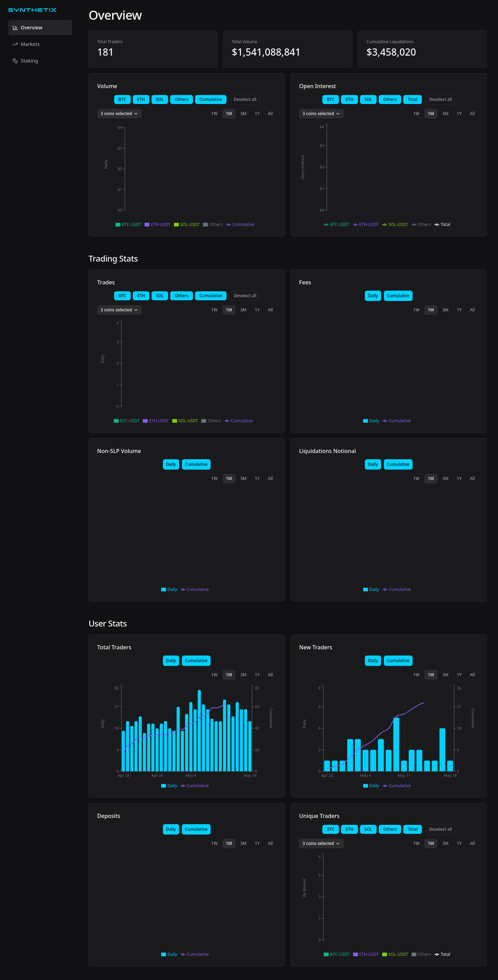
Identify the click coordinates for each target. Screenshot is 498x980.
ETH (141, 99)
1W (214, 114)
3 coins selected (119, 114)
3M (243, 114)
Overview (27, 27)
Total (413, 99)
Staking (25, 61)
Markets (26, 44)
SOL (160, 99)
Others (181, 99)
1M (229, 114)
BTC (122, 99)
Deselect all (245, 99)
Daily (373, 296)
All (270, 114)
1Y (257, 114)
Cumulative (211, 99)
